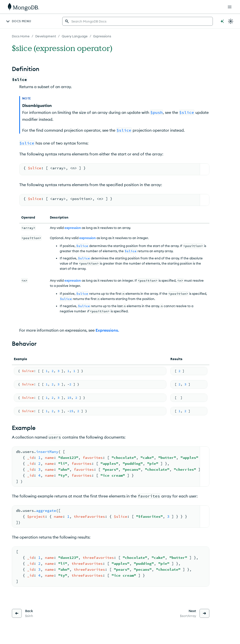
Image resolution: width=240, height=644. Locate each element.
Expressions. (107, 330)
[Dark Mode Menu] (231, 21)
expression (73, 228)
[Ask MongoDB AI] (222, 21)
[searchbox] (138, 21)
